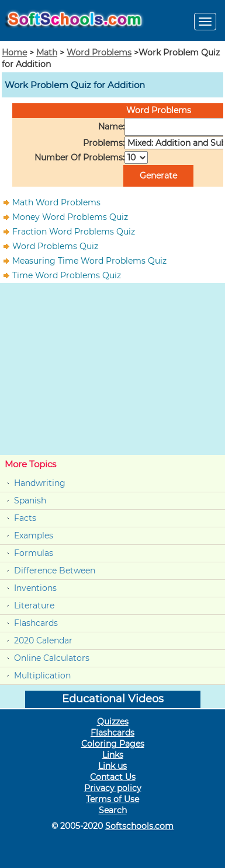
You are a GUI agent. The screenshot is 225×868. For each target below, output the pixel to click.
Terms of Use (112, 799)
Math (47, 52)
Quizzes (113, 722)
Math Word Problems (56, 202)
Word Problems (99, 52)
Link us (112, 766)
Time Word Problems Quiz (67, 275)
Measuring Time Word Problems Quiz (89, 261)
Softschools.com (139, 826)
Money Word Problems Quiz (70, 217)
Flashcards (36, 623)
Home (14, 52)
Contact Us (113, 777)
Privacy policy (113, 788)
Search (113, 810)
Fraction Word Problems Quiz (74, 232)
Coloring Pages (113, 744)
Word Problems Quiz (55, 246)
